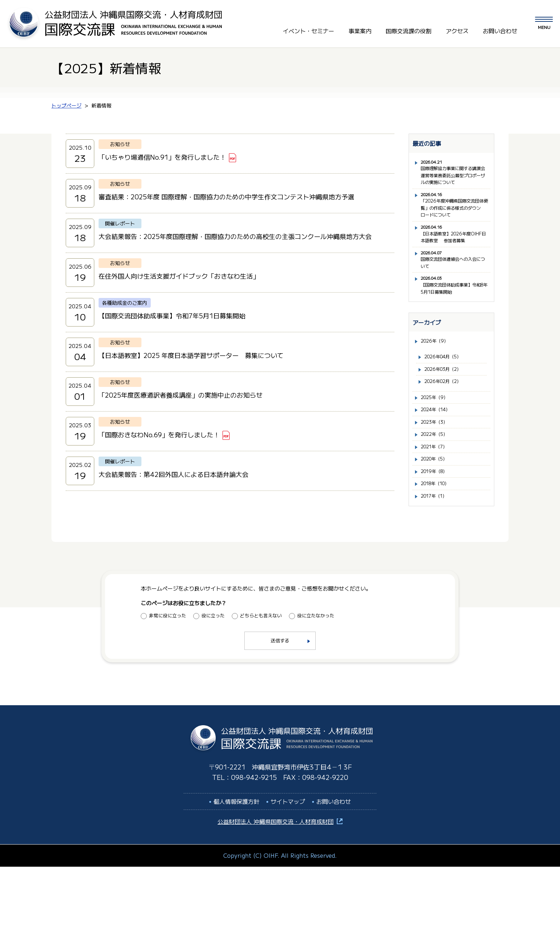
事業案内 (360, 28)
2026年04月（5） (447, 397)
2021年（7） (437, 499)
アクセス (457, 28)
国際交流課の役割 (409, 28)
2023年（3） (437, 471)
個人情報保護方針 (236, 861)
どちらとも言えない (261, 675)
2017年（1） (437, 555)
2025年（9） (437, 443)
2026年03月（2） (447, 411)
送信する (280, 700)
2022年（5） (437, 485)
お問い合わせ (500, 28)
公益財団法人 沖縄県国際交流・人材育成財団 (276, 881)
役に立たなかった (316, 675)
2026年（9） (437, 380)
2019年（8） (437, 527)
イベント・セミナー (309, 28)
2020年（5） (437, 513)
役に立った (213, 675)
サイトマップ (288, 861)
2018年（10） (439, 541)
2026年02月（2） (447, 426)
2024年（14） (439, 457)
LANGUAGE (489, 14)
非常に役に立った (167, 675)
